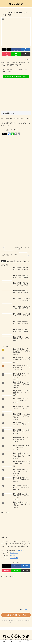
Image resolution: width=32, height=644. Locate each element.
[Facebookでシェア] (16, 50)
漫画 (4, 261)
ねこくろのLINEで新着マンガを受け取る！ (16, 76)
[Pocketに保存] (6, 54)
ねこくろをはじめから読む (16, 615)
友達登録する (14, 555)
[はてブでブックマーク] (26, 50)
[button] (26, 54)
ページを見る (20, 550)
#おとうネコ (19, 261)
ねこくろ (27, 261)
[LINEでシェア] (16, 54)
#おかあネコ (11, 261)
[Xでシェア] (6, 50)
